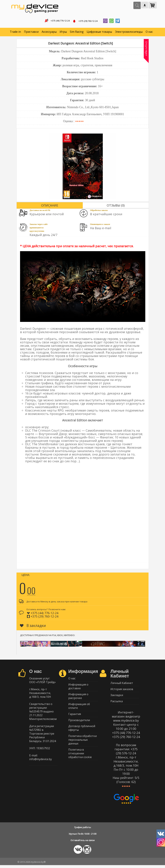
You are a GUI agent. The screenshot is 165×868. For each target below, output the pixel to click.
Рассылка (117, 704)
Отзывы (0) (116, 206)
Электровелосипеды (129, 32)
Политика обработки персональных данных (82, 745)
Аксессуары (49, 32)
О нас (149, 32)
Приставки (31, 32)
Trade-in (15, 32)
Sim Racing (77, 32)
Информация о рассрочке (78, 698)
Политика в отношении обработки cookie (80, 759)
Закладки (117, 697)
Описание (50, 206)
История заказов (122, 691)
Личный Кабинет (122, 684)
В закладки (33, 626)
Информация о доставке (78, 688)
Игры (63, 32)
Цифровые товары (99, 32)
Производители (79, 724)
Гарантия (75, 717)
